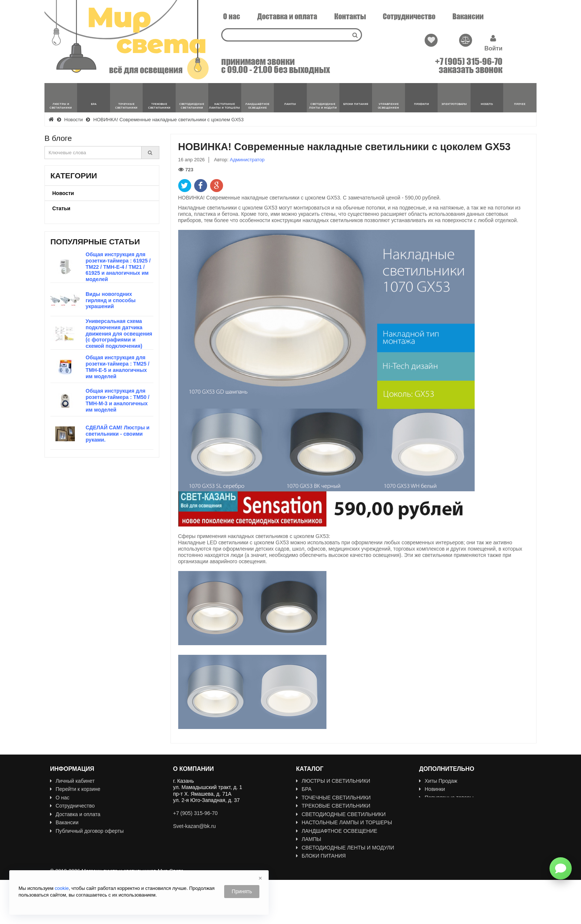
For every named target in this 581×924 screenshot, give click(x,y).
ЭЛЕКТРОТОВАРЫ (322, 881)
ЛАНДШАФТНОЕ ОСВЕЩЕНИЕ (337, 831)
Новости (63, 193)
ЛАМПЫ (309, 839)
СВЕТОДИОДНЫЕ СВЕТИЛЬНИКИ (341, 814)
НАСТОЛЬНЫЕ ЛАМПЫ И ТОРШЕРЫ (344, 822)
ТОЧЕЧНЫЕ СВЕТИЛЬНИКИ (333, 798)
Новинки (432, 789)
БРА (304, 789)
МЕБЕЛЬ (310, 889)
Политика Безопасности (82, 848)
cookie (62, 888)
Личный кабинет (72, 781)
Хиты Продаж (438, 781)
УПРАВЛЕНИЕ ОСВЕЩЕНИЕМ (336, 864)
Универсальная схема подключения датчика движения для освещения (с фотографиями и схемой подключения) (119, 334)
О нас (232, 16)
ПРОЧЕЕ (310, 898)
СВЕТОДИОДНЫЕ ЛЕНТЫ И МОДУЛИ (345, 848)
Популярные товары (446, 798)
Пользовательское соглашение (90, 839)
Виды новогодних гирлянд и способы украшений (111, 300)
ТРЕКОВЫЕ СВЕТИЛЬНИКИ (333, 806)
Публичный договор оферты (87, 831)
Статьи (61, 208)
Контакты (350, 16)
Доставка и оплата (287, 16)
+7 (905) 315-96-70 (469, 62)
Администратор (247, 160)
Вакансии (468, 16)
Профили (310, 872)
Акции (429, 806)
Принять (242, 891)
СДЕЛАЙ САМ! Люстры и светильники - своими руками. (117, 434)
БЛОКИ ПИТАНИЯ (321, 856)
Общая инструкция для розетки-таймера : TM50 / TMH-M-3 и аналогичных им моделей (117, 400)
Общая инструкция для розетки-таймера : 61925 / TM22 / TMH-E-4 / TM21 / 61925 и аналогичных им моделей (118, 267)
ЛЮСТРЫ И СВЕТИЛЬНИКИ (333, 781)
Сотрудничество (409, 16)
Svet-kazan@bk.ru (194, 826)
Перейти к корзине (75, 789)
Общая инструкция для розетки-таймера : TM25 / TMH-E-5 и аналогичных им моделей (117, 367)
